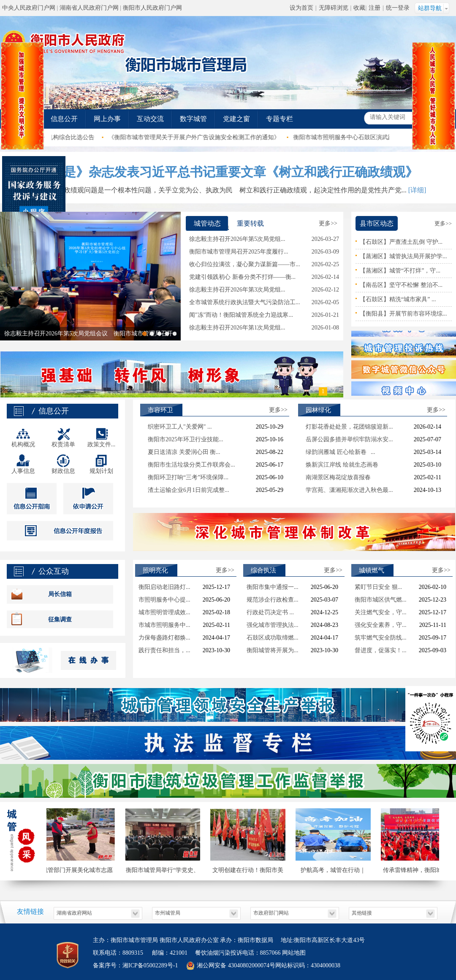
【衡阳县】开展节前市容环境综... (403, 314)
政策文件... (102, 444)
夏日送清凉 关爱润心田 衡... (184, 452)
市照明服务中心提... (164, 600)
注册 (375, 8)
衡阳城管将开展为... (273, 650)
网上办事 (107, 119)
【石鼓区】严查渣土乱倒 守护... (401, 242)
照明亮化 (155, 570)
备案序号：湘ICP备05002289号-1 (135, 965)
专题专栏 (280, 119)
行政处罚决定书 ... (270, 612)
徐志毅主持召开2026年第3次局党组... (237, 290)
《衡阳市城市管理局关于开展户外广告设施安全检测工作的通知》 (207, 137)
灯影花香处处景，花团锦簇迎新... (349, 427)
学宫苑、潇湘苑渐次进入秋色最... (349, 490)
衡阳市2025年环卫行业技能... (186, 439)
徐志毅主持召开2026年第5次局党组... (237, 239)
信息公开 (64, 119)
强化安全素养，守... (381, 625)
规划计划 (101, 471)
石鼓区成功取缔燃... (273, 638)
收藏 (359, 8)
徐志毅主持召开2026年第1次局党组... (237, 328)
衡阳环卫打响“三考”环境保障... (188, 477)
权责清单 (63, 444)
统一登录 (398, 8)
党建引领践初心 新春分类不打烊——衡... (242, 277)
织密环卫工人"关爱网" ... (180, 427)
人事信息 (23, 471)
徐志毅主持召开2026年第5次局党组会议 (56, 333)
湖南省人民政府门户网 (89, 8)
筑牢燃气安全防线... (381, 638)
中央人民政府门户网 (29, 8)
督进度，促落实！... (381, 650)
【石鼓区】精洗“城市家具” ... (398, 299)
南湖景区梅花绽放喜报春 (338, 477)
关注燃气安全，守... (381, 612)
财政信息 (63, 471)
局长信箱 (60, 594)
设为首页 (301, 8)
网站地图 (293, 953)
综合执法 (263, 570)
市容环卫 (160, 410)
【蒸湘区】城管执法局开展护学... (403, 256)
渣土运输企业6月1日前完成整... (189, 490)
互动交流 (150, 119)
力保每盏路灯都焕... (164, 638)
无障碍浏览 (334, 8)
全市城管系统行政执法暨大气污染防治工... (245, 302)
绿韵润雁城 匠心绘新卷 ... (341, 452)
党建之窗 (236, 119)
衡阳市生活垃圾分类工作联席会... (191, 465)
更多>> (328, 223)
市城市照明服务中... (164, 625)
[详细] (417, 190)
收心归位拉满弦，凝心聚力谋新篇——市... (245, 264)
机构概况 (23, 444)
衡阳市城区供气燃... (381, 600)
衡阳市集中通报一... (273, 587)
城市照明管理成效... (164, 612)
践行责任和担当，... (164, 650)
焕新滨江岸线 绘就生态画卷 (342, 465)
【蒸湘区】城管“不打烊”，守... (400, 271)
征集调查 (60, 620)
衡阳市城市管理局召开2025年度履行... (239, 252)
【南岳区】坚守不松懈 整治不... (401, 285)
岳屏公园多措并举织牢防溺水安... (349, 439)
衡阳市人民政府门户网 (152, 8)
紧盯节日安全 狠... (378, 587)
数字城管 (193, 119)
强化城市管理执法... (273, 625)
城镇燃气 (372, 570)
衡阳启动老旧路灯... (164, 587)
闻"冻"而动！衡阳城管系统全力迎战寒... (241, 315)
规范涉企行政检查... (273, 600)
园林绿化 (318, 410)
